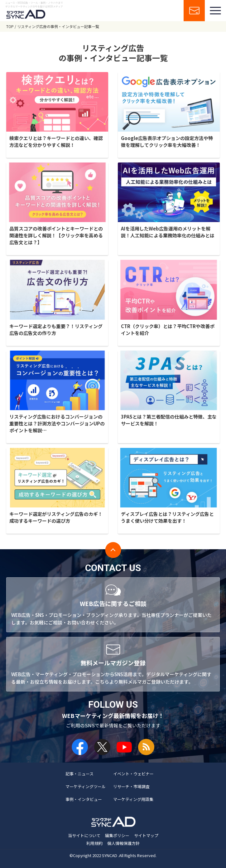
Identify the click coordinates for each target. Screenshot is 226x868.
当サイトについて (84, 835)
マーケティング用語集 (133, 799)
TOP (10, 26)
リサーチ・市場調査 (131, 786)
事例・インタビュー (84, 799)
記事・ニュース (79, 774)
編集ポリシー (117, 835)
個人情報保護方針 (123, 843)
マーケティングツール (86, 786)
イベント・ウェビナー (133, 774)
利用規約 (94, 843)
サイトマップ (146, 835)
